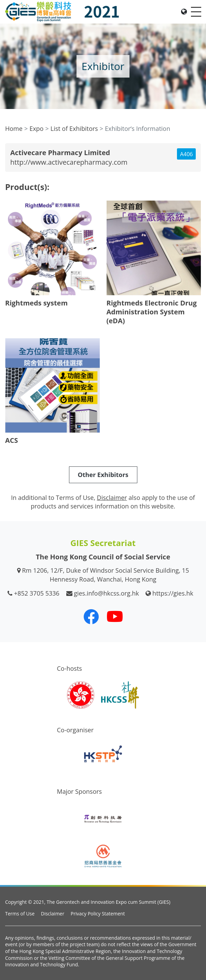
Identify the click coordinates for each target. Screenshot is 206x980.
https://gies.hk (173, 593)
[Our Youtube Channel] (115, 616)
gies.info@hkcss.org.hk (106, 593)
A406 (187, 154)
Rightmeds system (36, 303)
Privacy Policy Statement (98, 914)
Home (14, 128)
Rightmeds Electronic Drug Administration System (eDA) (152, 312)
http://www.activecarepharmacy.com (69, 162)
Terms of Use (20, 914)
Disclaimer (53, 914)
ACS (12, 440)
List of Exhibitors (74, 128)
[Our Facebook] (91, 616)
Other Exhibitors (103, 475)
